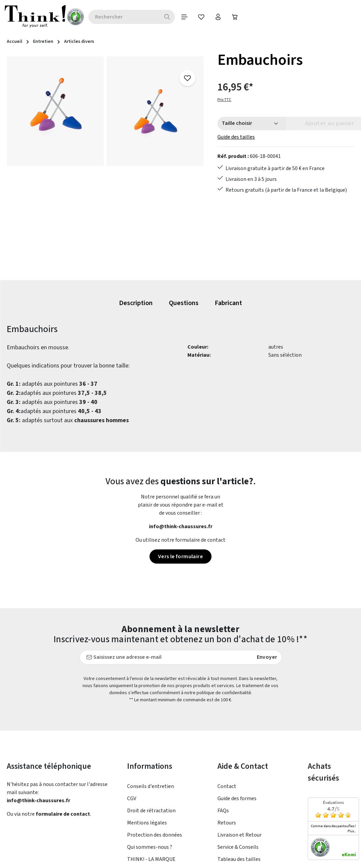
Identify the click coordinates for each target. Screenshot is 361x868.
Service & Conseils (238, 847)
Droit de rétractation (151, 811)
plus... (352, 831)
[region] (105, 165)
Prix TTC (224, 100)
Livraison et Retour (239, 835)
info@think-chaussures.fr (181, 526)
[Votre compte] (201, 17)
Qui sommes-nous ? (150, 847)
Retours (227, 823)
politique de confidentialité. (224, 693)
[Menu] (168, 17)
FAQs (223, 811)
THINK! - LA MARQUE (151, 859)
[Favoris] (184, 17)
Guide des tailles (236, 137)
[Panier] (218, 17)
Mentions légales (147, 823)
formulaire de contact (63, 814)
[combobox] (107, 17)
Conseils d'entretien (151, 786)
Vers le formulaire (180, 557)
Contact (227, 786)
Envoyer (267, 657)
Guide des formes (237, 798)
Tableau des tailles (239, 859)
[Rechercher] (151, 17)
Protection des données (155, 835)
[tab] (136, 303)
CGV (132, 798)
